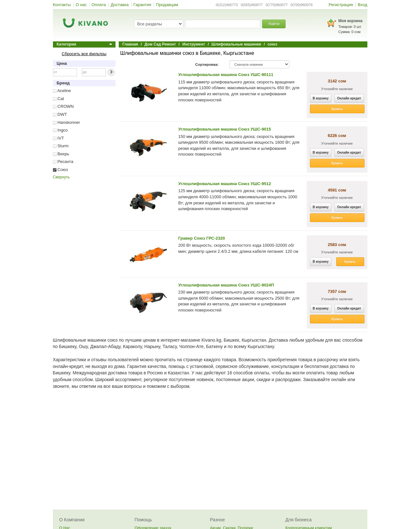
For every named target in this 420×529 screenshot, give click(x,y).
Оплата (99, 5)
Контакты (62, 5)
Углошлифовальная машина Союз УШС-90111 (226, 75)
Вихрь (61, 154)
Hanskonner (67, 122)
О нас (81, 5)
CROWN (63, 106)
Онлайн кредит (349, 98)
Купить (337, 109)
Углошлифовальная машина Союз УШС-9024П (226, 285)
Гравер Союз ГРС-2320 (202, 238)
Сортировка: (207, 64)
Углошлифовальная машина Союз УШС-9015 (225, 129)
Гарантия (142, 5)
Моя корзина (351, 21)
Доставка (120, 5)
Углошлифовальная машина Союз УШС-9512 (225, 184)
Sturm (61, 146)
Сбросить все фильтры (84, 54)
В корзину (321, 98)
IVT (59, 138)
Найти (274, 24)
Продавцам (167, 5)
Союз (60, 170)
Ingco (60, 130)
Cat (59, 99)
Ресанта (63, 162)
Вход (362, 5)
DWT (60, 114)
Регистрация (341, 5)
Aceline (62, 91)
